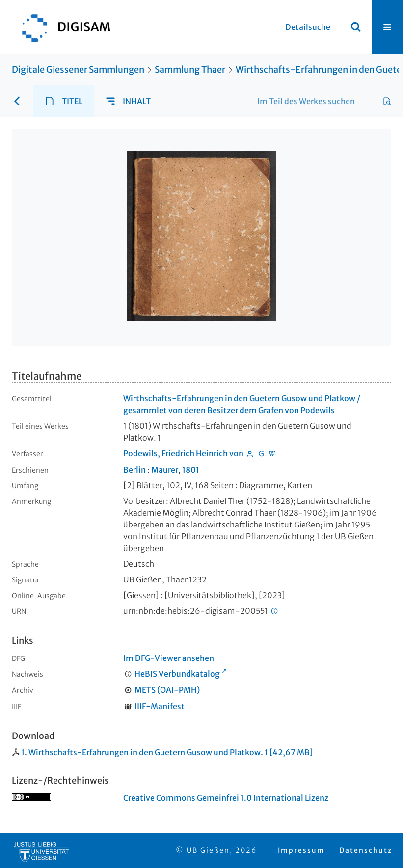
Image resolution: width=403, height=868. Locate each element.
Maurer (165, 470)
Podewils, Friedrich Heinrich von (183, 453)
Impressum (301, 850)
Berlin (134, 470)
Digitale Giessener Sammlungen (78, 69)
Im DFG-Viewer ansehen (169, 658)
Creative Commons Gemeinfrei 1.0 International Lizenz (226, 798)
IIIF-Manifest (160, 706)
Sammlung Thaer (190, 69)
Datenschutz (366, 850)
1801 (191, 470)
